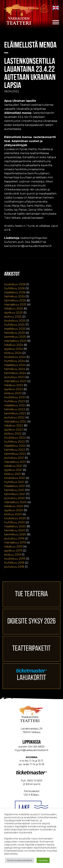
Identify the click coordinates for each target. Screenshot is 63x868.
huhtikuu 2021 (14, 482)
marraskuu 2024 (15, 341)
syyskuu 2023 (14, 389)
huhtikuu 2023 (15, 401)
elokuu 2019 (13, 555)
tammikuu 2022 (15, 454)
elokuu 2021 (13, 474)
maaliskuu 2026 (15, 292)
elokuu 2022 (13, 434)
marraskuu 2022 (15, 421)
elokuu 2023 (13, 393)
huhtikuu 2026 (14, 288)
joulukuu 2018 (14, 567)
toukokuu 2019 (15, 559)
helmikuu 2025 (15, 333)
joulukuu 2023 (14, 377)
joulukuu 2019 (14, 538)
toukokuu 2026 (15, 284)
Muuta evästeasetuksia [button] (20, 860)
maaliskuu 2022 (15, 446)
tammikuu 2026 (15, 300)
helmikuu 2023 (15, 409)
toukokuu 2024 (15, 357)
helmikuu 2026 (15, 296)
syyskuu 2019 (13, 551)
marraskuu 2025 (15, 304)
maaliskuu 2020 (15, 526)
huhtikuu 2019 (14, 563)
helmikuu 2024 (15, 369)
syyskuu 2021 (13, 470)
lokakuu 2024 (14, 345)
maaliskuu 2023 (15, 405)
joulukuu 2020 (15, 498)
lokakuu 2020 (14, 506)
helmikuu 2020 (15, 530)
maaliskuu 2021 (15, 486)
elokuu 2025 (13, 317)
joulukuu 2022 (14, 417)
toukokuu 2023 (15, 397)
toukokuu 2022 (15, 438)
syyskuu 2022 (14, 430)
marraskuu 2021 (15, 462)
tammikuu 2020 (15, 534)
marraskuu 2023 (15, 381)
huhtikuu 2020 (15, 522)
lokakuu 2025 (14, 309)
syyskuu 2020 (14, 510)
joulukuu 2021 (14, 458)
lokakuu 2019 (13, 547)
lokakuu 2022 (14, 426)
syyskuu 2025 (13, 313)
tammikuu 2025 (15, 337)
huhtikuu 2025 (14, 325)
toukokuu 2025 (15, 321)
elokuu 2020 (13, 514)
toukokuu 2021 (15, 478)
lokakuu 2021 (13, 466)
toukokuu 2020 (15, 518)
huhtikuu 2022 (15, 442)
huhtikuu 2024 (15, 361)
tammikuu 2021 (15, 494)
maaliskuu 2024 (15, 365)
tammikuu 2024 (15, 373)
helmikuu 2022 (15, 450)
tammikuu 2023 (15, 413)
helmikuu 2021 (14, 490)
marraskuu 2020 (15, 502)
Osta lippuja (30, 8)
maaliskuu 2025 (15, 329)
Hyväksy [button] (43, 860)
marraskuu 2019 (15, 542)
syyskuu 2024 (14, 349)
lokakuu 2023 (14, 385)
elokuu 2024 (13, 353)
